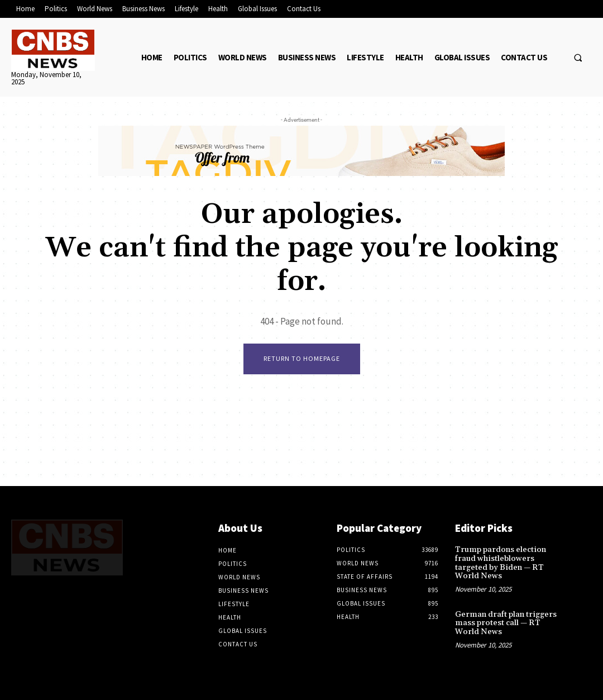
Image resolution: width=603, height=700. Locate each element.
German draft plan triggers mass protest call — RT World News (505, 623)
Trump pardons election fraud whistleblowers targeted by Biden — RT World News (499, 563)
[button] (578, 58)
